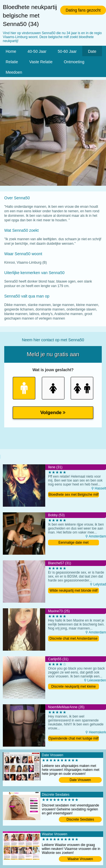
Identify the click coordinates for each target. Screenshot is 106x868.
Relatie (12, 62)
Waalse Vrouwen (80, 859)
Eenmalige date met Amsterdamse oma (74, 543)
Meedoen (14, 72)
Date (92, 51)
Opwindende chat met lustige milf (74, 738)
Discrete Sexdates (80, 819)
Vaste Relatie (41, 62)
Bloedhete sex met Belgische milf (74, 495)
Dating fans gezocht (83, 10)
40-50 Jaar (37, 51)
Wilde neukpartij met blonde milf (73, 591)
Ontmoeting (74, 62)
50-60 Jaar (67, 51)
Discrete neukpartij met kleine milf (73, 687)
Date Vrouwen (80, 780)
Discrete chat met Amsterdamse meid (73, 639)
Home (11, 51)
